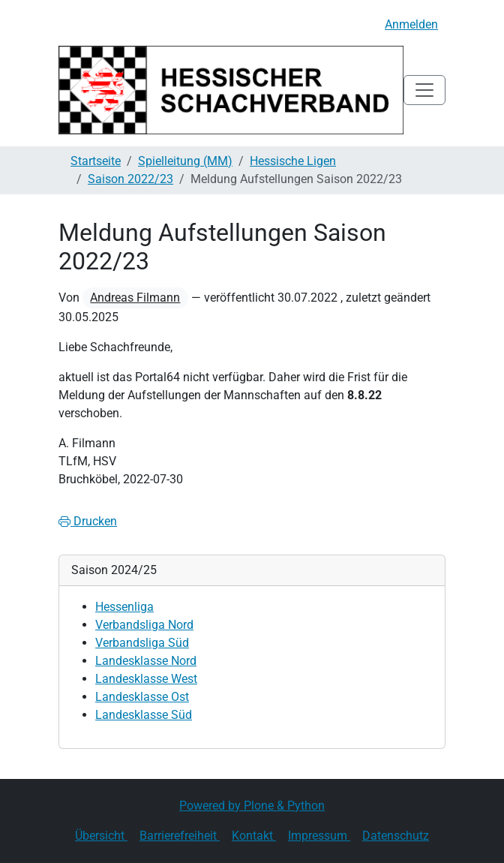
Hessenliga (124, 607)
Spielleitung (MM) (185, 161)
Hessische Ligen (293, 161)
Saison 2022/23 (130, 179)
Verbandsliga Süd (142, 643)
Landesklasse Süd (144, 715)
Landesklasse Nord (146, 661)
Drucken (88, 521)
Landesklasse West (146, 679)
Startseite (96, 161)
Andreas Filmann (135, 298)
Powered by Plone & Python (252, 806)
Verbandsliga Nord (144, 625)
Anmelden (411, 24)
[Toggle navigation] (424, 90)
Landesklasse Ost (142, 697)
